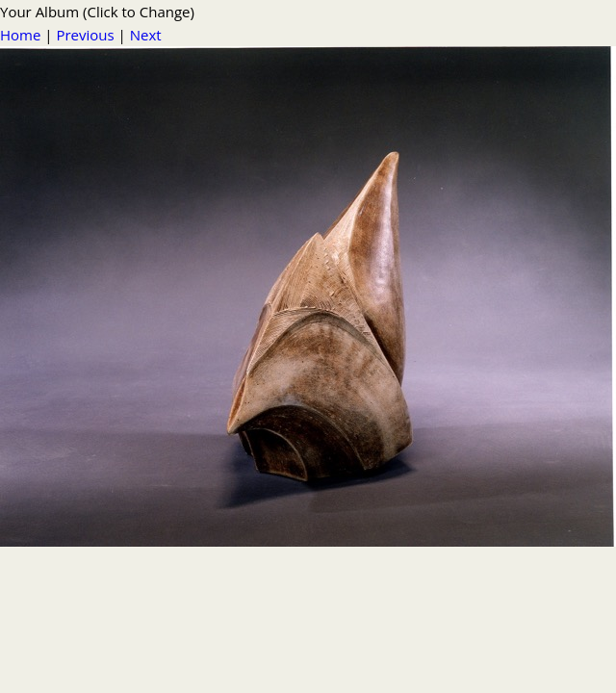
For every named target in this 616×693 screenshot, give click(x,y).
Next (146, 35)
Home (20, 35)
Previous (85, 35)
